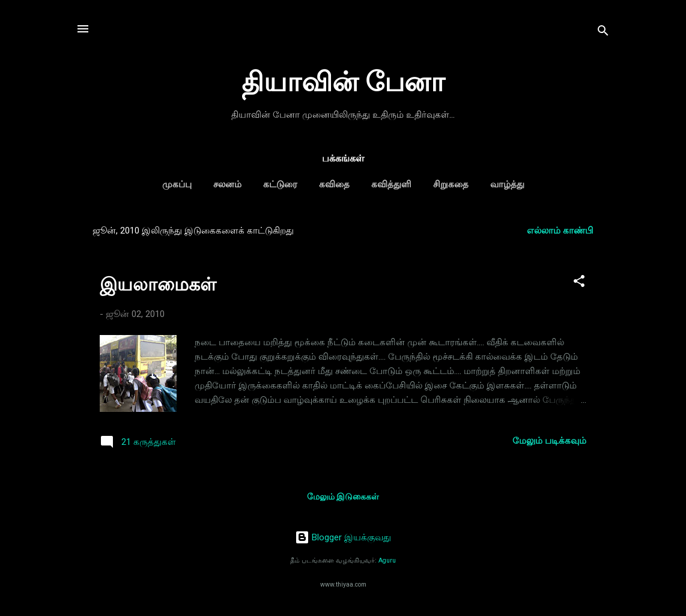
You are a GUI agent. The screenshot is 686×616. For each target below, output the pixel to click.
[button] (579, 283)
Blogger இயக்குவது (343, 537)
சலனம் (227, 184)
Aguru (387, 560)
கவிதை (334, 184)
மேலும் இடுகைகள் (343, 497)
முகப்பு (177, 184)
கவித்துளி (391, 184)
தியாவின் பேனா (343, 82)
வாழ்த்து (507, 184)
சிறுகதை (451, 184)
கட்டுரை (280, 184)
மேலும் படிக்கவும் (549, 441)
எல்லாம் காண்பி (560, 231)
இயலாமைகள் (158, 284)
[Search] (603, 33)
